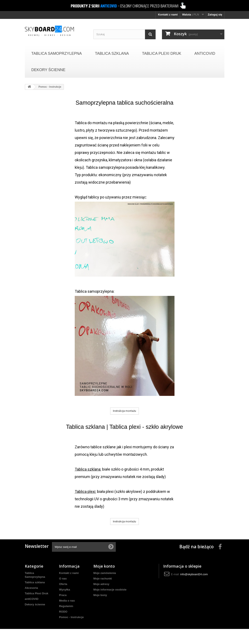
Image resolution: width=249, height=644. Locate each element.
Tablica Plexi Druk (162, 53)
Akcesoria (31, 588)
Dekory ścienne (48, 70)
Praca (63, 595)
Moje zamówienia (105, 573)
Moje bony (100, 595)
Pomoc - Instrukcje (71, 617)
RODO (63, 612)
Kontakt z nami (168, 15)
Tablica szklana (112, 53)
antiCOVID (205, 53)
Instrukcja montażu (124, 411)
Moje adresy (101, 584)
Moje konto (104, 566)
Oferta (63, 584)
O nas (63, 579)
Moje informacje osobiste (110, 590)
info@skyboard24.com (194, 574)
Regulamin (66, 606)
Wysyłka (65, 590)
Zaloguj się (215, 15)
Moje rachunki (103, 579)
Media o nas (67, 601)
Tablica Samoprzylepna (57, 53)
